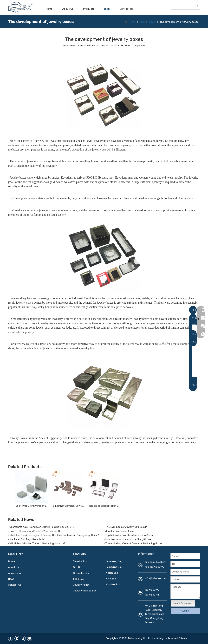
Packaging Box (114, 567)
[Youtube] (23, 638)
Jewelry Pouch (81, 585)
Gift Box (78, 567)
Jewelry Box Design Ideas (120, 531)
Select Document (183, 603)
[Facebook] (11, 638)
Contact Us (15, 585)
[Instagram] (30, 638)
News (11, 579)
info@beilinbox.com (156, 578)
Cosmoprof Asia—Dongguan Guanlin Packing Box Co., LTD (42, 527)
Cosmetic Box (81, 573)
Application (14, 573)
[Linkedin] (17, 638)
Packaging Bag (114, 561)
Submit (185, 611)
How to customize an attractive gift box (128, 539)
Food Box (79, 579)
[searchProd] (182, 6)
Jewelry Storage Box (85, 591)
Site (143, 46)
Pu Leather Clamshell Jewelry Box (68, 506)
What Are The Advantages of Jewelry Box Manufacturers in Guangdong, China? (54, 535)
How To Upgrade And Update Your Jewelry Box (36, 531)
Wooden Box (113, 584)
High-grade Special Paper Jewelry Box (104, 506)
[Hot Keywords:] (197, 6)
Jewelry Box (80, 561)
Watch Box (112, 573)
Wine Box (111, 579)
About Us (13, 567)
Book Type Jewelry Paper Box (32, 506)
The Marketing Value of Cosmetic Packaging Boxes (134, 543)
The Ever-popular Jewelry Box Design (126, 527)
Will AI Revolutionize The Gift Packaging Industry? (37, 543)
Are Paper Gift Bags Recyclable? (28, 539)
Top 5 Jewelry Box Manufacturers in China (129, 535)
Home (11, 561)
